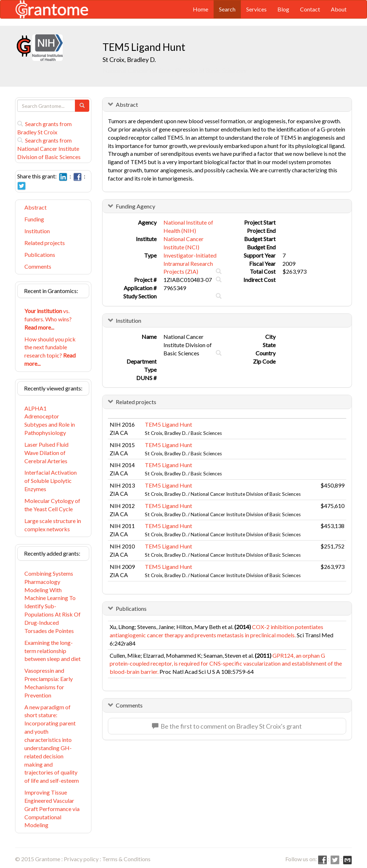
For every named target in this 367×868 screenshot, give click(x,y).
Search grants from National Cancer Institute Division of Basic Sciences (49, 148)
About (339, 9)
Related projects (45, 243)
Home (201, 9)
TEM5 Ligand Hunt (168, 424)
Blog (283, 9)
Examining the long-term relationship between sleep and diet (53, 651)
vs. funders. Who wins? (48, 319)
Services (256, 9)
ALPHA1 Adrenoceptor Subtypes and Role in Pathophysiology (50, 421)
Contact (310, 9)
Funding (34, 219)
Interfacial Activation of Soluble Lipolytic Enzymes (51, 481)
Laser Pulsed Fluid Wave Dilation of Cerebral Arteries (46, 453)
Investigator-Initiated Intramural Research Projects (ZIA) (190, 263)
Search (227, 9)
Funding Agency (135, 206)
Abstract (35, 207)
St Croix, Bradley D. (129, 59)
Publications (40, 255)
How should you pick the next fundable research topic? (50, 351)
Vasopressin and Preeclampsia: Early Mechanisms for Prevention (49, 683)
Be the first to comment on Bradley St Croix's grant (227, 726)
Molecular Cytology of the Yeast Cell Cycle (52, 505)
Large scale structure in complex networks (53, 525)
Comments (38, 266)
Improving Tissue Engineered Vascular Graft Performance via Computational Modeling (52, 809)
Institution (37, 231)
